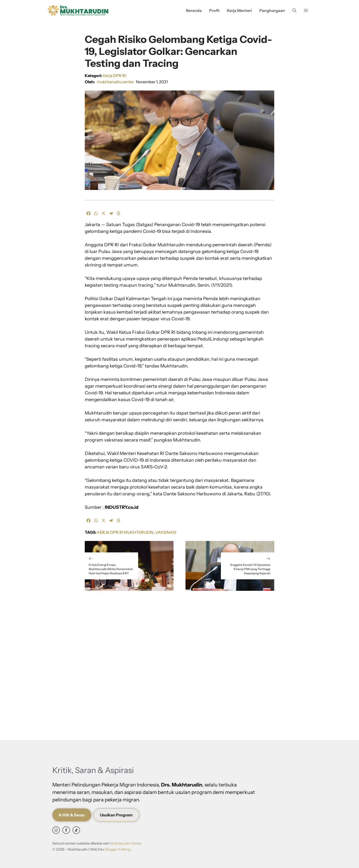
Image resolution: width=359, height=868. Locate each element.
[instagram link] (56, 830)
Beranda (194, 10)
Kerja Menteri (239, 10)
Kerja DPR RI (115, 76)
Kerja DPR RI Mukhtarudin (125, 532)
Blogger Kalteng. (118, 849)
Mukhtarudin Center (126, 843)
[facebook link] (66, 830)
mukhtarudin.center (115, 82)
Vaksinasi (166, 532)
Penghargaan (272, 10)
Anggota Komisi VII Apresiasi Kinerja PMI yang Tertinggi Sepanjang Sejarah (250, 569)
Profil (214, 10)
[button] (294, 11)
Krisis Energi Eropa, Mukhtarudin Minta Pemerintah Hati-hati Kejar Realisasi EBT (111, 569)
